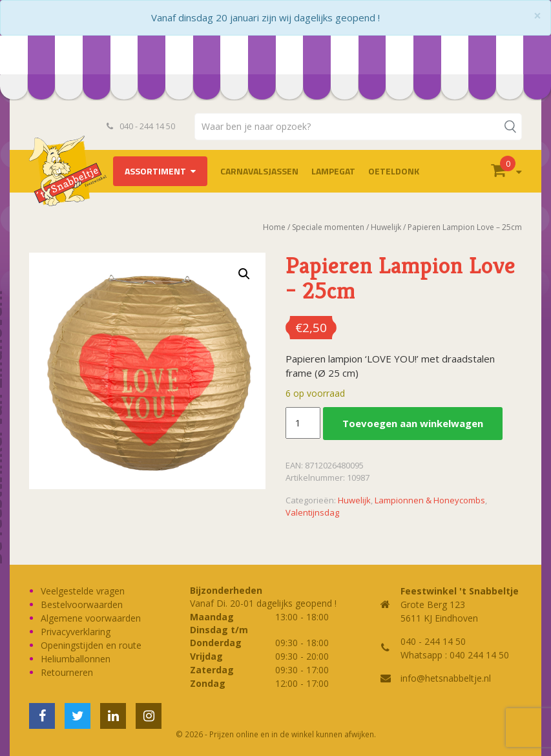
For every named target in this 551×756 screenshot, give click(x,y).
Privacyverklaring (76, 632)
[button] (244, 274)
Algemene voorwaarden (91, 618)
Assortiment (155, 171)
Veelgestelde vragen (83, 591)
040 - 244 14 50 (141, 126)
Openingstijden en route (91, 645)
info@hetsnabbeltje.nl (446, 678)
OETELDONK (394, 171)
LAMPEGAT (333, 171)
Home (274, 227)
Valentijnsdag (312, 512)
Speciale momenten (328, 227)
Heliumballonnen (76, 659)
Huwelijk (386, 227)
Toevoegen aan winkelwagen (413, 423)
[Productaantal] (303, 423)
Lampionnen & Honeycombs (430, 500)
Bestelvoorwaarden (82, 604)
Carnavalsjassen (259, 171)
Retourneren (67, 672)
